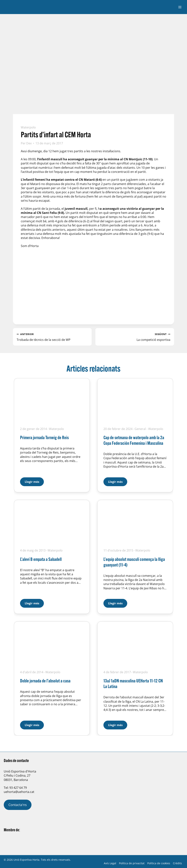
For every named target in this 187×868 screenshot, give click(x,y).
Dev (29, 143)
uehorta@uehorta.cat (19, 792)
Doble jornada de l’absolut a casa (45, 681)
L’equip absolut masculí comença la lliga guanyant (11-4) (134, 562)
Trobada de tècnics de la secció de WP (52, 337)
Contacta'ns (18, 805)
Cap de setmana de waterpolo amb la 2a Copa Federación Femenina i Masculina (134, 440)
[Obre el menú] (180, 7)
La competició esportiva (135, 337)
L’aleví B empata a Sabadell (41, 559)
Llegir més (34, 480)
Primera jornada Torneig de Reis (44, 437)
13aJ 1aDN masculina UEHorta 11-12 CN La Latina (133, 683)
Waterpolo (28, 127)
